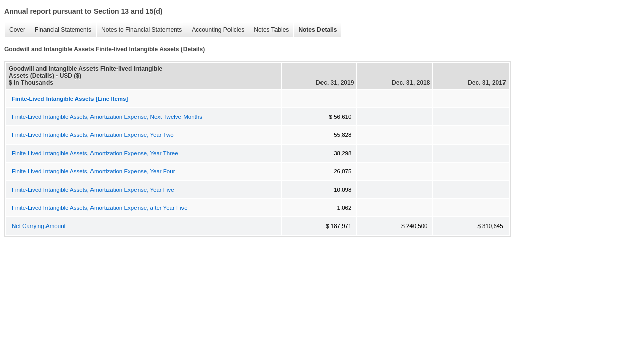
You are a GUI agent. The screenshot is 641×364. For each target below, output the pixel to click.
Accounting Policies (215, 30)
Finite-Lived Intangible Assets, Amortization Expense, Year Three (95, 153)
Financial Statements (61, 30)
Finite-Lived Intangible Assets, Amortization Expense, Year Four (93, 171)
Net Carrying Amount (39, 226)
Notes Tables (269, 30)
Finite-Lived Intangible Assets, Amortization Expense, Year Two (93, 135)
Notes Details (315, 30)
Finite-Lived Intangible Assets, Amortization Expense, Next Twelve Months (107, 117)
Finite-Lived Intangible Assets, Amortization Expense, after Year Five (100, 208)
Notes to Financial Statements (139, 30)
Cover (15, 30)
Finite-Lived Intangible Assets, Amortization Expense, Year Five (93, 190)
